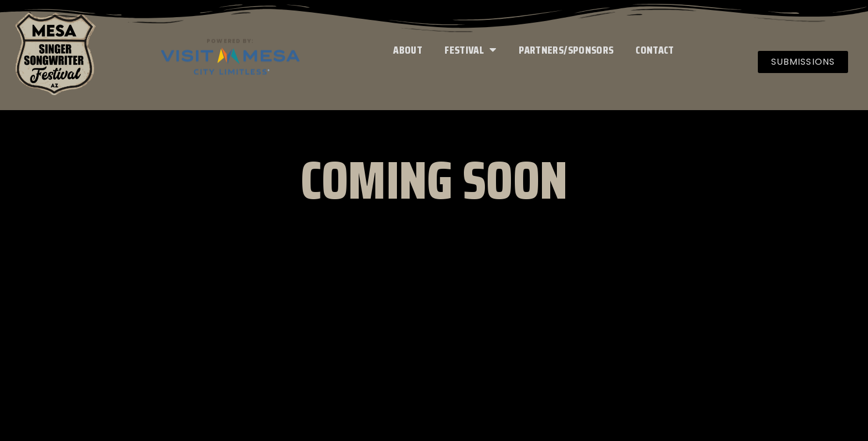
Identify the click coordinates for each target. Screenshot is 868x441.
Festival (471, 50)
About (408, 50)
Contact (655, 50)
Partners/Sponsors (566, 50)
